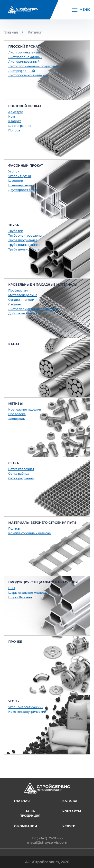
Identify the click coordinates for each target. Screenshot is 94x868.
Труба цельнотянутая (25, 249)
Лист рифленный (22, 71)
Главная (11, 32)
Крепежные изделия (25, 409)
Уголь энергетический (26, 707)
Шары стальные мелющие (29, 593)
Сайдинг (15, 304)
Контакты (72, 811)
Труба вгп (16, 231)
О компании (26, 826)
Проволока (17, 414)
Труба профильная (23, 240)
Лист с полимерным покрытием (33, 66)
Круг (12, 116)
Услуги (69, 826)
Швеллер (16, 181)
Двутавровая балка (23, 190)
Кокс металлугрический (27, 712)
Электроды (17, 419)
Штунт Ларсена (20, 597)
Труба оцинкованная (24, 245)
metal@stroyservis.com (47, 842)
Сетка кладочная (21, 469)
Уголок (14, 171)
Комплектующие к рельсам (30, 533)
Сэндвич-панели (21, 300)
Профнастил (18, 290)
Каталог (35, 32)
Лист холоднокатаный (25, 57)
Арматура (16, 112)
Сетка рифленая (21, 478)
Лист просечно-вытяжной (28, 75)
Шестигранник (20, 126)
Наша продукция (30, 813)
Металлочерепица (23, 295)
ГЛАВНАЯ (22, 801)
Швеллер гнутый (21, 185)
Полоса (14, 130)
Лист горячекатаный (24, 52)
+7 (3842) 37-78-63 (47, 838)
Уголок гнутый (20, 176)
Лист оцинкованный (24, 62)
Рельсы (14, 529)
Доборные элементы (25, 313)
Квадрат (15, 121)
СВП (12, 588)
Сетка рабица (19, 474)
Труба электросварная (26, 236)
